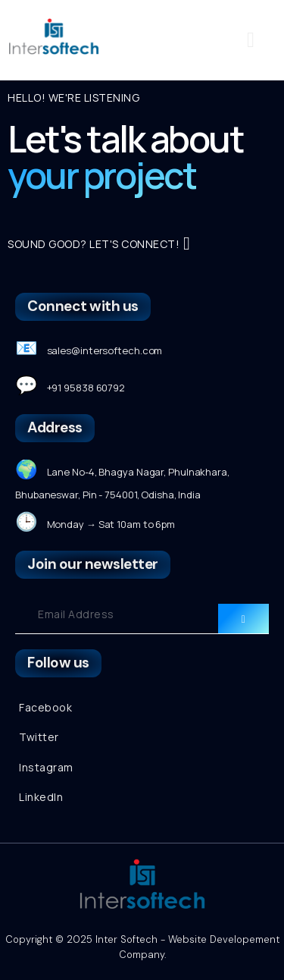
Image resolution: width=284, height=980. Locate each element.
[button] (251, 40)
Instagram (46, 767)
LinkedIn (41, 797)
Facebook (45, 707)
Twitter (39, 737)
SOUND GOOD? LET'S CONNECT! (99, 243)
